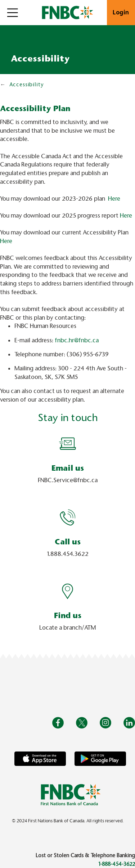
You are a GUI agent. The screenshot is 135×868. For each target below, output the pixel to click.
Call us (68, 542)
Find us (68, 615)
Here (114, 199)
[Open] (13, 13)
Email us (68, 468)
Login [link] (121, 12)
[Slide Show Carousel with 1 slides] (67, 536)
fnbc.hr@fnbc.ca (77, 340)
